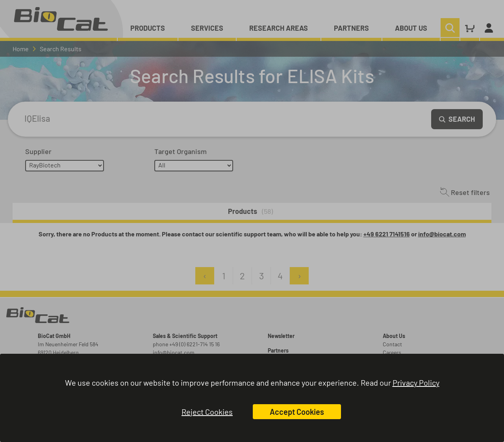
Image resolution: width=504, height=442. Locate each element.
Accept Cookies (297, 412)
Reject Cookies (207, 412)
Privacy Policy (416, 383)
